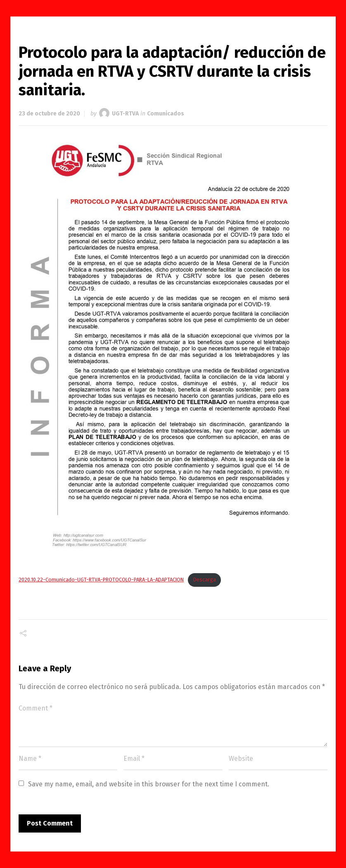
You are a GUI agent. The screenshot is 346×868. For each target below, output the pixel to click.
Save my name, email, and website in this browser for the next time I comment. (149, 784)
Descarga (205, 580)
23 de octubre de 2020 (49, 114)
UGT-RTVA (125, 114)
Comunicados (166, 114)
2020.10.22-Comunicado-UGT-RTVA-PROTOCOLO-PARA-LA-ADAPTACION (101, 580)
